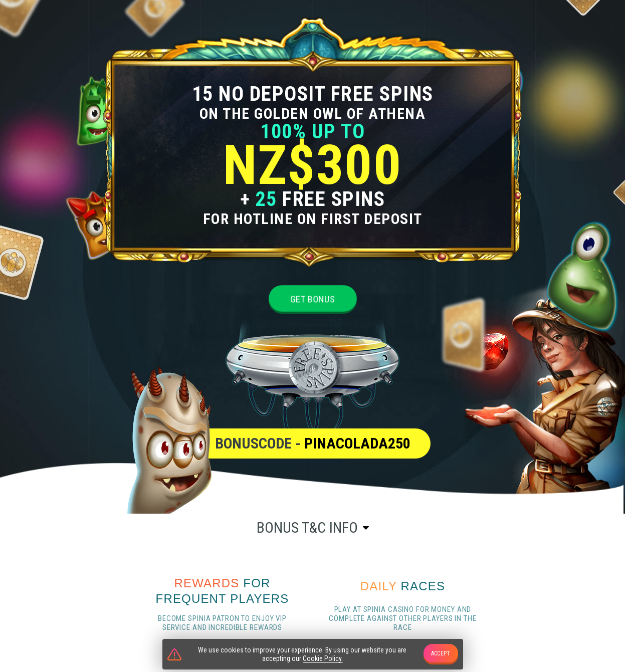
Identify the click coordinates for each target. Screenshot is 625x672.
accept (441, 653)
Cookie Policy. (323, 658)
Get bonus (312, 299)
